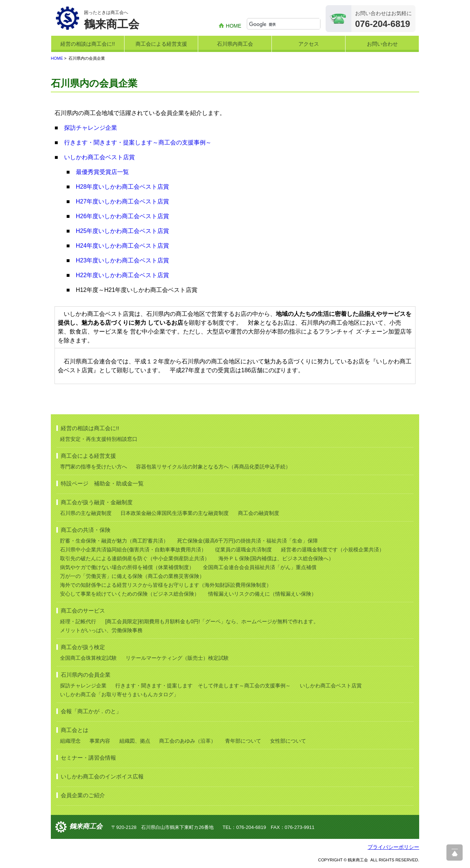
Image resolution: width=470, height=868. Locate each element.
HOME (234, 26)
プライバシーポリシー (393, 847)
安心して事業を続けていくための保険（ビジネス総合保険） (130, 594)
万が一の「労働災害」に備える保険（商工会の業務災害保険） (132, 576)
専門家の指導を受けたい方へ (94, 467)
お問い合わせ (382, 44)
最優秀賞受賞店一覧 (102, 172)
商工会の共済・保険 (86, 530)
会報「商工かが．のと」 (91, 711)
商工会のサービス (83, 611)
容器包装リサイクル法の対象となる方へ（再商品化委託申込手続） (213, 467)
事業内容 (100, 741)
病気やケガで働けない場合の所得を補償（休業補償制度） (127, 567)
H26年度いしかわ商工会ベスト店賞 (122, 216)
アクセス (309, 44)
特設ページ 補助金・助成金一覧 (102, 483)
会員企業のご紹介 (83, 795)
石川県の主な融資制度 (86, 513)
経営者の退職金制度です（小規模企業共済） (333, 550)
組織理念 (70, 741)
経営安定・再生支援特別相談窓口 (99, 439)
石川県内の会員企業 (86, 675)
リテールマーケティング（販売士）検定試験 (177, 658)
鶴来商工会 (86, 827)
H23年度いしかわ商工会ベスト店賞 (122, 260)
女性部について (288, 741)
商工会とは (75, 730)
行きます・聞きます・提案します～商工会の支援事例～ (138, 142)
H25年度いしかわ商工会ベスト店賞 (122, 231)
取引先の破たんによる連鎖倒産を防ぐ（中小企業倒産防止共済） (135, 558)
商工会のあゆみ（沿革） (187, 741)
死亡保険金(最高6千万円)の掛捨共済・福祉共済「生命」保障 (247, 541)
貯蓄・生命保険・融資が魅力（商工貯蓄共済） (114, 541)
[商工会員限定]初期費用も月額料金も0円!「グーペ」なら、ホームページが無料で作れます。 (212, 621)
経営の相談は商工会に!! (88, 44)
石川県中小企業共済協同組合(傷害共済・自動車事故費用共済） (133, 550)
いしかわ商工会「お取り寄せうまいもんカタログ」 (119, 694)
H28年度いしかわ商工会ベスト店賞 (122, 187)
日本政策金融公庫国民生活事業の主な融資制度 (175, 513)
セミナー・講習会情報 (88, 758)
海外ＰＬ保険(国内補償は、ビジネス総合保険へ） (276, 558)
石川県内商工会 (235, 44)
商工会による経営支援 (161, 44)
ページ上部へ (455, 853)
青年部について (243, 741)
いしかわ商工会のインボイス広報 (102, 776)
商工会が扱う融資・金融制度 (97, 502)
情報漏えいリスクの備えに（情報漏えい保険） (262, 594)
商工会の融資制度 (259, 513)
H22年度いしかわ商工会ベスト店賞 (122, 275)
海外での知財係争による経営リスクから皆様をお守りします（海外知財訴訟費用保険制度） (166, 585)
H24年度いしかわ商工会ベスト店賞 (122, 246)
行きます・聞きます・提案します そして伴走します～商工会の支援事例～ (203, 686)
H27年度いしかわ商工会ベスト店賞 (122, 201)
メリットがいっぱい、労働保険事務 (101, 630)
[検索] (285, 24)
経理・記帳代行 (78, 621)
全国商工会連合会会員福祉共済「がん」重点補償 (260, 567)
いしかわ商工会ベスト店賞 (99, 157)
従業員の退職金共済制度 (243, 550)
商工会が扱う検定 (83, 647)
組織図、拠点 (135, 741)
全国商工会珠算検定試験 (88, 658)
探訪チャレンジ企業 (91, 128)
